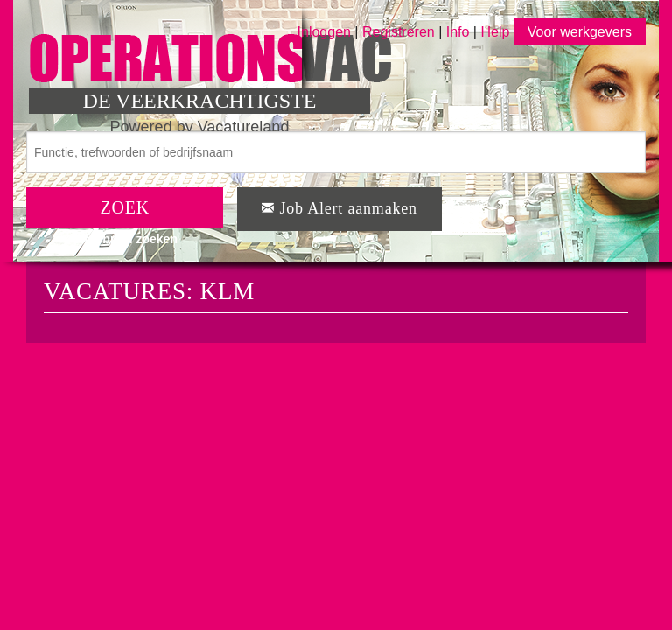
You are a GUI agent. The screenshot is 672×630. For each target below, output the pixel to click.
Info (458, 32)
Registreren (400, 32)
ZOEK (125, 207)
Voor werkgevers (580, 32)
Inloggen (324, 32)
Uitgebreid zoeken (125, 239)
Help (495, 32)
